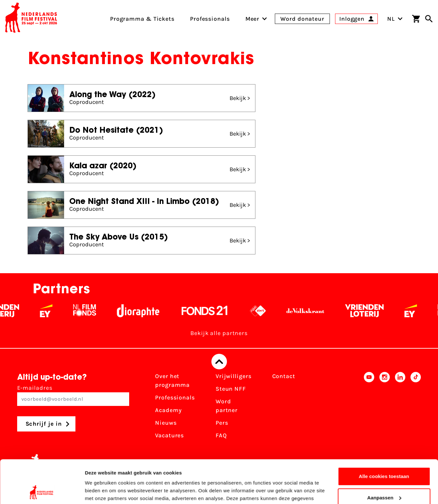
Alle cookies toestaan (384, 436)
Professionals (175, 398)
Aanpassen (384, 457)
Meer (253, 19)
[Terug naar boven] (219, 362)
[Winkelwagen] (416, 19)
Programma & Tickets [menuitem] (142, 19)
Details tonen (100, 491)
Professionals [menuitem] (210, 19)
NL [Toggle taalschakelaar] (395, 19)
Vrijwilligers (234, 376)
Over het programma (172, 381)
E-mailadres (73, 395)
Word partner (227, 406)
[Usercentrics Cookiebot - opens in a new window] (42, 491)
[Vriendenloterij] (370, 311)
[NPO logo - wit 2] (263, 311)
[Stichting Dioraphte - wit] (143, 311)
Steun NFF (231, 389)
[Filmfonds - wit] (90, 311)
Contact (284, 376)
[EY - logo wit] (51, 311)
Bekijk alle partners (219, 333)
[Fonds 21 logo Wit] (210, 311)
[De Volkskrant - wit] (311, 311)
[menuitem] (253, 19)
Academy (168, 410)
